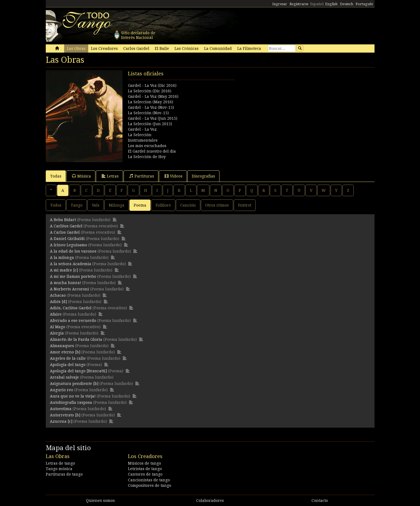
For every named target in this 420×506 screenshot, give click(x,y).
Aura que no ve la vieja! (73, 396)
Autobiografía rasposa (71, 402)
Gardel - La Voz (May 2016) (153, 96)
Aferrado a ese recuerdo (73, 321)
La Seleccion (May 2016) (151, 102)
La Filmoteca (249, 48)
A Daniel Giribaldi (67, 239)
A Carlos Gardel (65, 232)
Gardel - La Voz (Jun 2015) (153, 118)
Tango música (59, 469)
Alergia (57, 333)
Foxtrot (245, 205)
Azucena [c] (61, 421)
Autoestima (61, 409)
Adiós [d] (58, 302)
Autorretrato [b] (65, 415)
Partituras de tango (64, 474)
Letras (110, 176)
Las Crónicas (187, 48)
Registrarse (299, 4)
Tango (77, 205)
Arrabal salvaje (64, 377)
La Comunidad (218, 48)
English (331, 4)
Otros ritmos (217, 205)
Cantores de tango (145, 474)
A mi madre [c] (64, 270)
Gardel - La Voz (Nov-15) (151, 107)
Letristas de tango (145, 469)
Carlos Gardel (136, 48)
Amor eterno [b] (65, 352)
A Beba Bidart (63, 220)
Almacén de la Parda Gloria (76, 339)
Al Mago (58, 327)
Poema (140, 205)
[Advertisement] (292, 108)
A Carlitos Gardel (66, 226)
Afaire (56, 314)
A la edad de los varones (73, 251)
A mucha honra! (65, 283)
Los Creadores (104, 48)
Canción (188, 205)
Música (82, 176)
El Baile (162, 48)
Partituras (142, 176)
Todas (56, 176)
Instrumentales (143, 140)
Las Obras (76, 48)
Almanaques (62, 346)
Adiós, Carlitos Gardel (71, 308)
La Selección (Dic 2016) (150, 91)
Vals (96, 205)
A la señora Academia (71, 264)
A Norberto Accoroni (69, 289)
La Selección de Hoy (147, 157)
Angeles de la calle (68, 358)
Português (364, 4)
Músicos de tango (145, 463)
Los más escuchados (147, 146)
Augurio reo (62, 390)
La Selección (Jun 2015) (150, 124)
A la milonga (62, 258)
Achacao (58, 295)
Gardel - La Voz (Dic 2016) (152, 85)
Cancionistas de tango (149, 480)
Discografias (203, 176)
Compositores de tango (150, 485)
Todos (56, 205)
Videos (174, 176)
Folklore (163, 205)
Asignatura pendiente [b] (74, 384)
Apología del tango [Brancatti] (78, 371)
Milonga (117, 205)
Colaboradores (210, 501)
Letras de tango (60, 463)
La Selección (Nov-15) (148, 113)
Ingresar (280, 4)
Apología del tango (68, 365)
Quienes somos (100, 501)
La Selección (140, 135)
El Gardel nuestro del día (152, 151)
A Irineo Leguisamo (68, 245)
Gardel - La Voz (142, 129)
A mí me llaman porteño (73, 276)
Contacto (320, 501)
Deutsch (347, 4)
